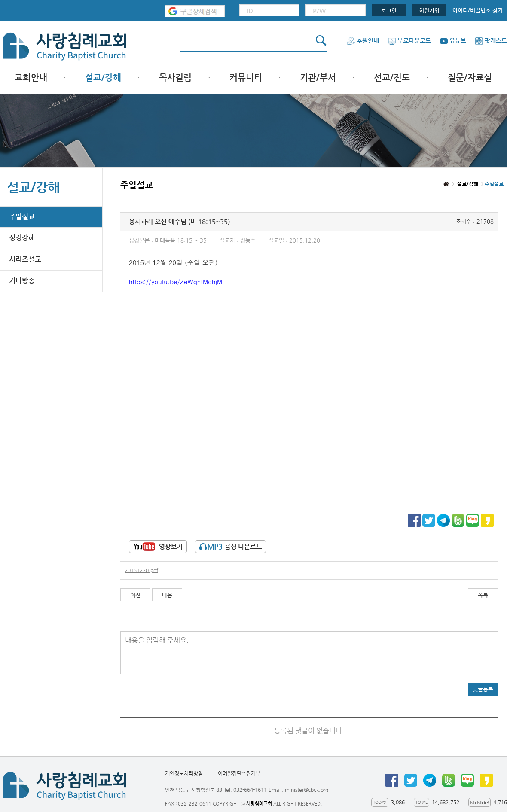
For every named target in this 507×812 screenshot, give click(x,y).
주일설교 (22, 217)
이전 (135, 595)
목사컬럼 (175, 78)
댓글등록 (483, 689)
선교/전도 (392, 78)
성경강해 (22, 238)
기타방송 (22, 281)
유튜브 (453, 40)
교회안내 (31, 78)
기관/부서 (318, 78)
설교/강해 (103, 78)
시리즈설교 (25, 259)
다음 (167, 595)
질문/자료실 (470, 78)
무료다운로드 (409, 40)
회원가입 (429, 11)
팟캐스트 (491, 40)
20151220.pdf (141, 570)
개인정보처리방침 (184, 773)
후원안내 (363, 40)
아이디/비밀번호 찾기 (478, 10)
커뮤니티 (246, 78)
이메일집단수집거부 (239, 773)
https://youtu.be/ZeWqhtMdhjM (176, 281)
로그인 (389, 11)
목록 (483, 595)
